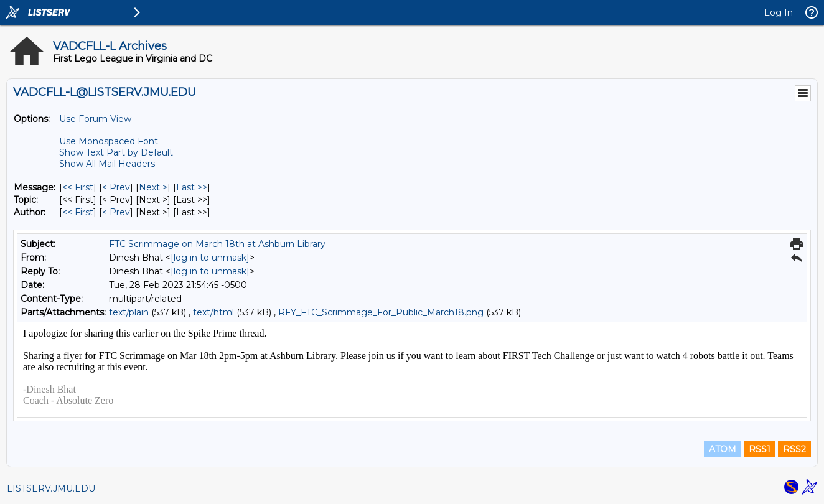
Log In (779, 12)
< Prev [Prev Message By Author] (116, 212)
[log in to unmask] (210, 258)
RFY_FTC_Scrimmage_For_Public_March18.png (381, 312)
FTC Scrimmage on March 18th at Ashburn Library (217, 244)
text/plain (129, 312)
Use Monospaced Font (109, 141)
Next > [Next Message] (153, 187)
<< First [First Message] (78, 187)
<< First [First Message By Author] (78, 212)
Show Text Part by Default (116, 152)
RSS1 (760, 449)
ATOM (723, 449)
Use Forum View (95, 119)
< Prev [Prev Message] (116, 187)
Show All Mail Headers (107, 164)
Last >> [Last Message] (192, 187)
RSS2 (794, 449)
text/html (213, 312)
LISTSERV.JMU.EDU (51, 488)
